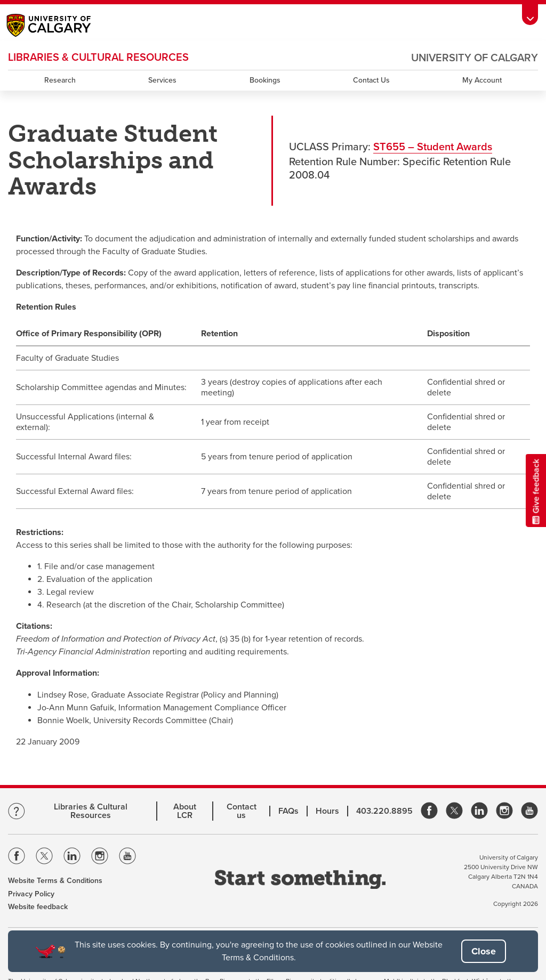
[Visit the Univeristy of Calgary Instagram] (100, 858)
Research (60, 80)
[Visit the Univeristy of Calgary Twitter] (44, 858)
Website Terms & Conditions (55, 881)
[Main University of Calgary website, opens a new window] (59, 27)
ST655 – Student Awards (433, 147)
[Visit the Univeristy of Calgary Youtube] (127, 858)
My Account (482, 80)
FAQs (288, 811)
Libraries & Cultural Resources (91, 811)
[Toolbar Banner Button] (530, 15)
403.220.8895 (384, 811)
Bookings (265, 80)
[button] (484, 951)
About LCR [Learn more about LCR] (185, 811)
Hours (327, 811)
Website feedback (38, 907)
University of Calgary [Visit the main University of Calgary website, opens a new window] (475, 58)
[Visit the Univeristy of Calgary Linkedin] (72, 858)
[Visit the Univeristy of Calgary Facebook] (17, 858)
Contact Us (371, 80)
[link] (429, 811)
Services (162, 80)
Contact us (242, 811)
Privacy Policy (31, 894)
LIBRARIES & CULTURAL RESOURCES (98, 58)
